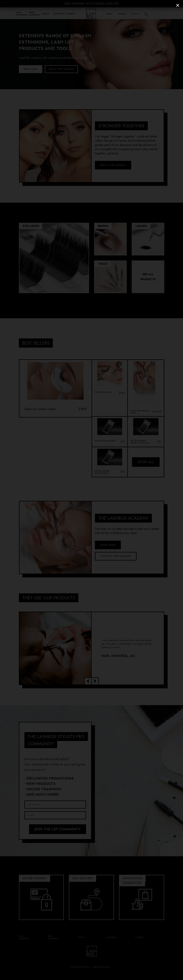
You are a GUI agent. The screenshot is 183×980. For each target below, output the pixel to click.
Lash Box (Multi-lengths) (105, 441)
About (110, 14)
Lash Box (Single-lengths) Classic (102, 472)
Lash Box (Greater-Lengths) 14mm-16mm (140, 442)
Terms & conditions (101, 967)
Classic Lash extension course (140, 412)
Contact (122, 14)
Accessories (59, 14)
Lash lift (46, 14)
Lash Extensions (22, 14)
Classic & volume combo (40, 409)
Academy (71, 14)
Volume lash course (103, 392)
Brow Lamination (35, 14)
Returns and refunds (81, 967)
